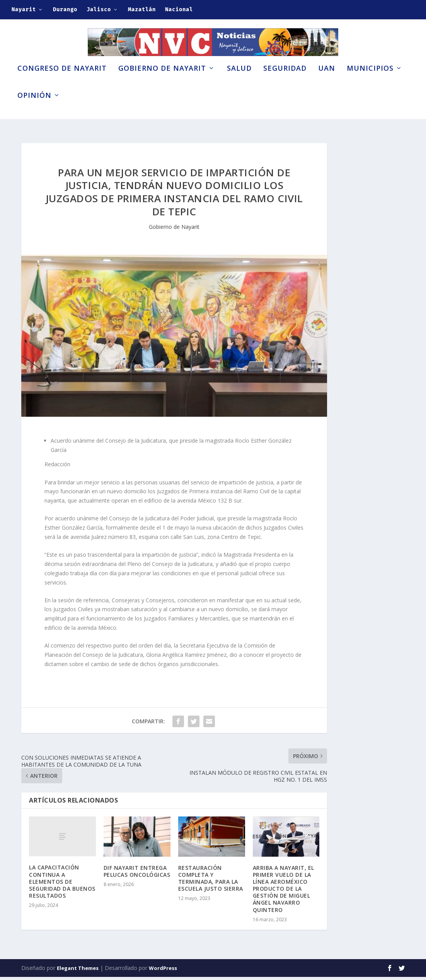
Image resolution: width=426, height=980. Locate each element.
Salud (239, 80)
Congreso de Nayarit (62, 80)
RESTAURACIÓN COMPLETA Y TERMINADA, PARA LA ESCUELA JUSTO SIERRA (211, 881)
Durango (65, 9)
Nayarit (24, 9)
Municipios (370, 80)
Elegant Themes (78, 971)
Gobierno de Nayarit (162, 80)
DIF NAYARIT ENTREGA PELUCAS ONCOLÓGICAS (137, 874)
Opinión (34, 107)
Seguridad (285, 80)
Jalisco (99, 9)
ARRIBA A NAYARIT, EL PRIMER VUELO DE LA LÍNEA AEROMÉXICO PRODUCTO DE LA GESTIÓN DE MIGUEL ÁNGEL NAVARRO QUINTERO (284, 892)
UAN (327, 80)
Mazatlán (142, 9)
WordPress (163, 971)
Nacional (179, 9)
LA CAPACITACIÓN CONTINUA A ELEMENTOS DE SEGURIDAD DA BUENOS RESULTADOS (62, 885)
